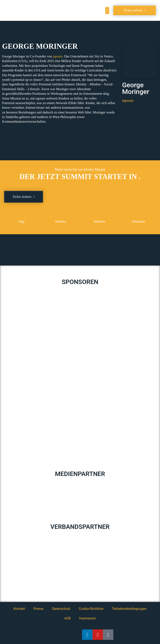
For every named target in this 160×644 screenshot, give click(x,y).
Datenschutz (61, 609)
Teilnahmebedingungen (129, 609)
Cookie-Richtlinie (91, 609)
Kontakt (19, 609)
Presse (38, 609)
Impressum (87, 618)
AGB (67, 618)
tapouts (58, 56)
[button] (107, 11)
